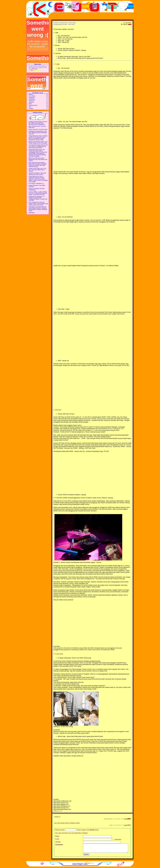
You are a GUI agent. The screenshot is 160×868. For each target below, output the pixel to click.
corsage (31, 108)
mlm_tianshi (32, 96)
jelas (30, 107)
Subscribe (117, 839)
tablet (30, 104)
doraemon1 (32, 101)
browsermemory (33, 105)
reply (126, 819)
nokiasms (31, 102)
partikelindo (32, 99)
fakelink (31, 94)
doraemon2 (32, 97)
